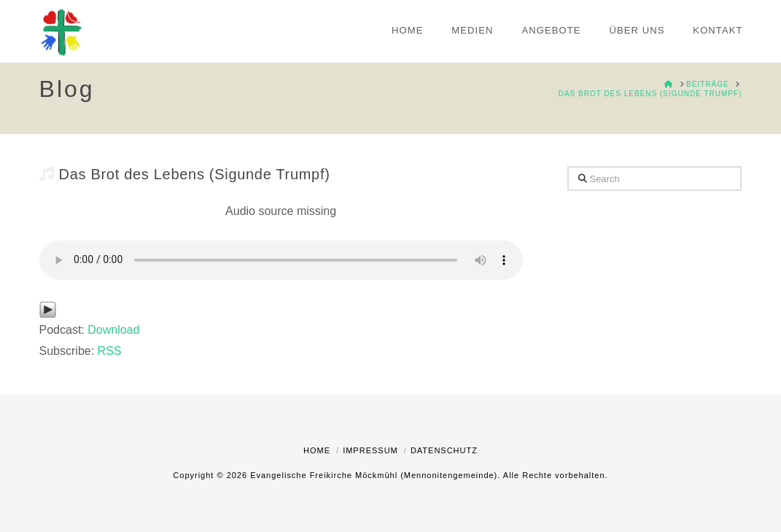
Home (317, 450)
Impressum (370, 450)
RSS (110, 351)
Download (113, 330)
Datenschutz (444, 450)
